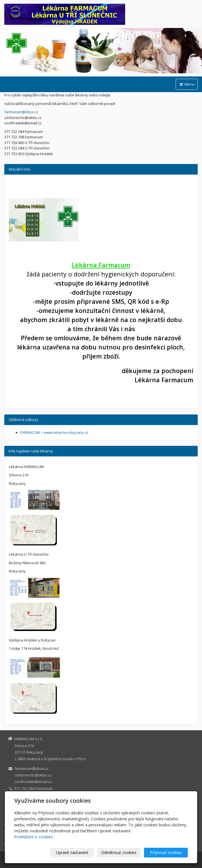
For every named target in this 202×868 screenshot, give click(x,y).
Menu (187, 84)
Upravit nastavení (72, 852)
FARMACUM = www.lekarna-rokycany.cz (54, 432)
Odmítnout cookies (119, 852)
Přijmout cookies (166, 852)
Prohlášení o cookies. (34, 837)
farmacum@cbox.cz (21, 112)
